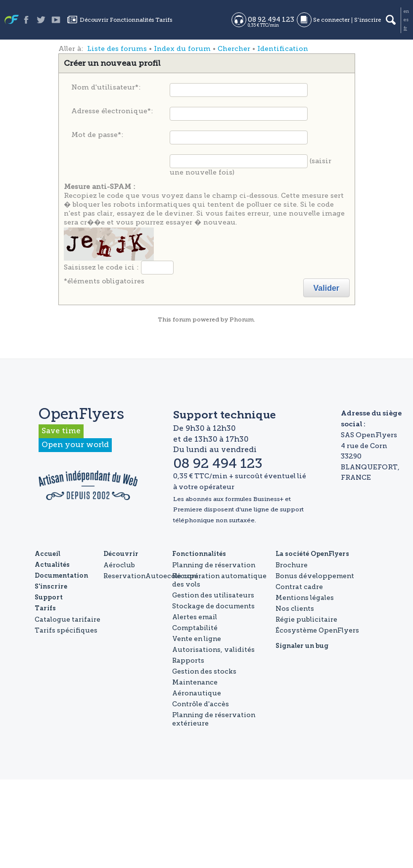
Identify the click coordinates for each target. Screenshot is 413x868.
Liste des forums (117, 49)
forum (182, 320)
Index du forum (182, 49)
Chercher (234, 49)
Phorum (242, 320)
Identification (283, 49)
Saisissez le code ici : (101, 267)
